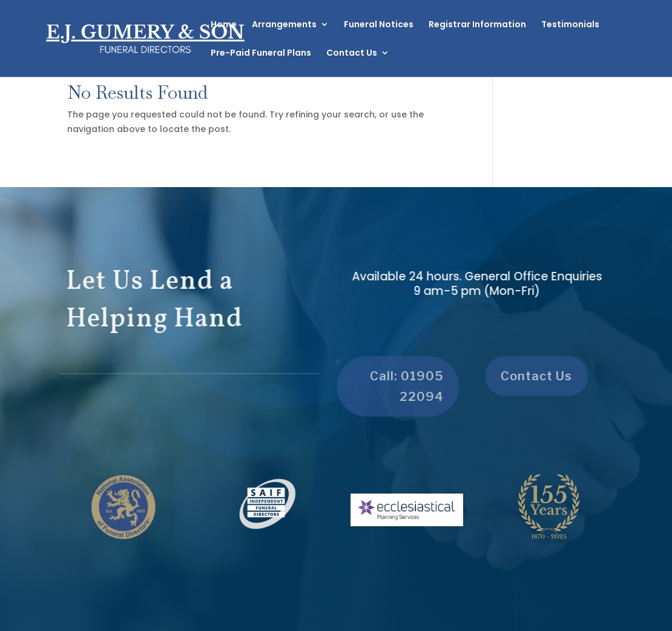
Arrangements (284, 25)
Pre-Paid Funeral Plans (261, 54)
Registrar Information (477, 25)
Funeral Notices (379, 25)
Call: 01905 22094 (403, 386)
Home (224, 25)
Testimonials (570, 25)
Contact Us (352, 54)
